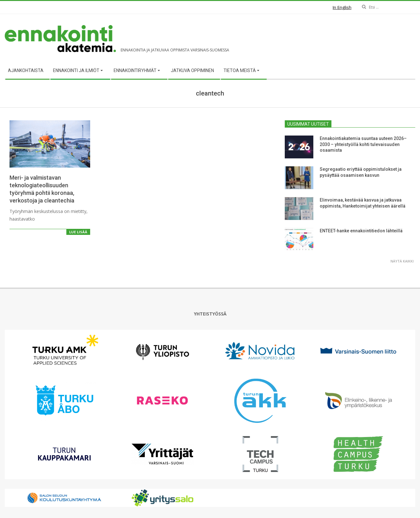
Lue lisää (78, 232)
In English (342, 7)
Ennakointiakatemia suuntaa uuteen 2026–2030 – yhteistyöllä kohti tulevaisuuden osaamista (363, 144)
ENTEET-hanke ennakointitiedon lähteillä (361, 231)
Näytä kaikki (402, 261)
